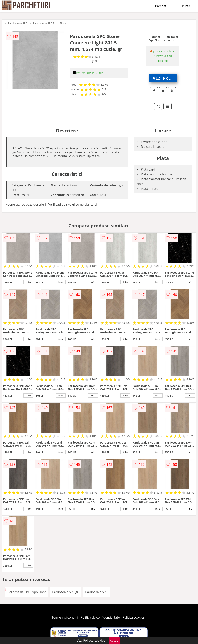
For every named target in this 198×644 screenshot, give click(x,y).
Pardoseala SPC (17, 23)
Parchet (161, 6)
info (28, 282)
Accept (115, 641)
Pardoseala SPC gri (66, 592)
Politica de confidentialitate (100, 617)
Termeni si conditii (65, 617)
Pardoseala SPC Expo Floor (49, 23)
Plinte (186, 6)
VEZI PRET (163, 78)
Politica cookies (134, 617)
